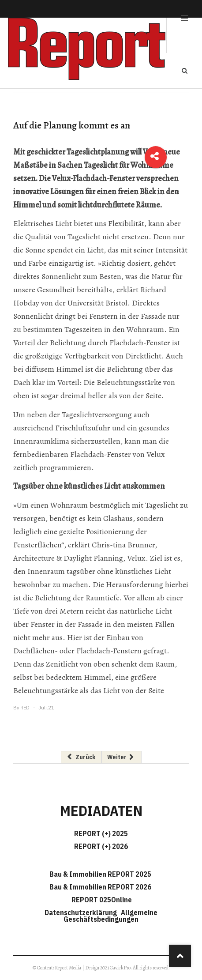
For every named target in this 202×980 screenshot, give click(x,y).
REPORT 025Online (101, 900)
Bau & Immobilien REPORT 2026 (100, 887)
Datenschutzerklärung (82, 912)
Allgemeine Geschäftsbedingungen (110, 916)
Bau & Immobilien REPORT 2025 (100, 874)
